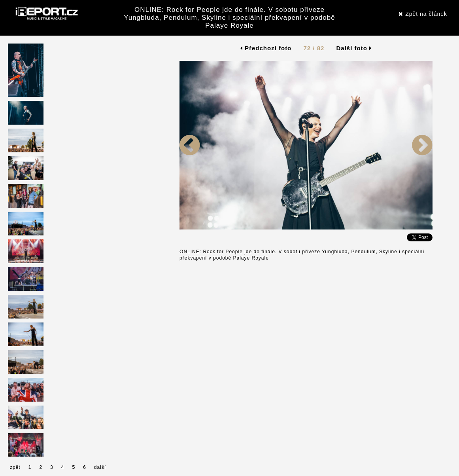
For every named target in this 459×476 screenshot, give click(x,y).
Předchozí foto (266, 48)
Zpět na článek (423, 14)
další (100, 467)
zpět (15, 467)
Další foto (354, 48)
